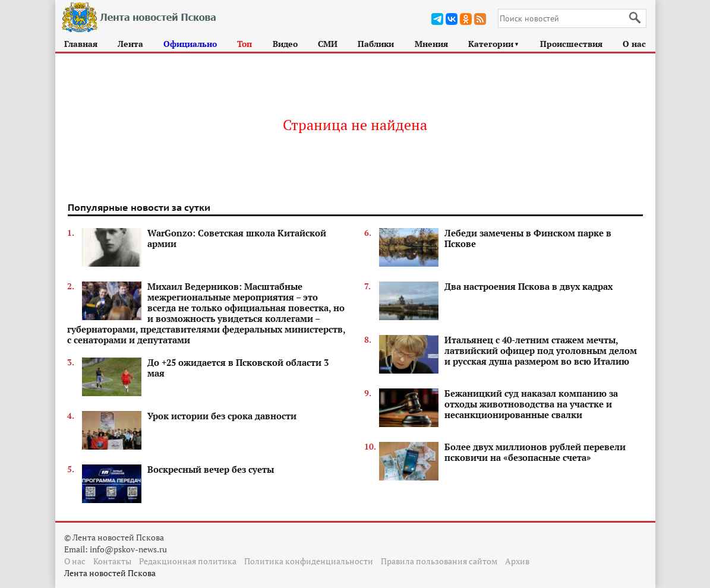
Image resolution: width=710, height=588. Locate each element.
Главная (81, 44)
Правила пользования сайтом (439, 561)
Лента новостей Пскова (110, 573)
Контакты (112, 561)
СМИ (328, 44)
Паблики (376, 44)
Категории (494, 44)
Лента (130, 44)
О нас (634, 44)
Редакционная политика (188, 561)
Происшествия (571, 44)
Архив (517, 561)
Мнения (431, 44)
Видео (285, 44)
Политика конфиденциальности (309, 561)
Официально (190, 44)
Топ (244, 44)
